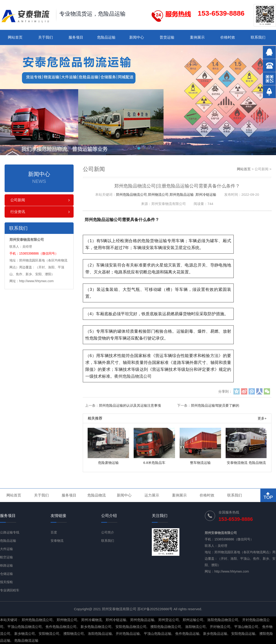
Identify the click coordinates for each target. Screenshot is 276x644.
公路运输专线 (10, 532)
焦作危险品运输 (187, 634)
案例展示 (197, 37)
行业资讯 (18, 212)
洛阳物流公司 (195, 627)
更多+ (262, 418)
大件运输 (6, 549)
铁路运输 (6, 565)
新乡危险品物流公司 (96, 627)
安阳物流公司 (49, 634)
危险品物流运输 (26, 640)
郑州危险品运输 (182, 194)
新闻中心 (137, 37)
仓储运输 (6, 574)
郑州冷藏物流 (92, 620)
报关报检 (6, 582)
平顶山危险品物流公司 (25, 627)
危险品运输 (106, 37)
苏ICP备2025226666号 (155, 609)
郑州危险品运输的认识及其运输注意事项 (130, 405)
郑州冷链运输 (206, 194)
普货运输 (167, 37)
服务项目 (76, 37)
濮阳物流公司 (74, 634)
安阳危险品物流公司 (131, 627)
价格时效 (228, 37)
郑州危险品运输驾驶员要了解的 (215, 405)
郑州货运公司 (169, 620)
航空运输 (6, 557)
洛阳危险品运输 (100, 634)
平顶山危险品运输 (158, 634)
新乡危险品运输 (215, 634)
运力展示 (152, 495)
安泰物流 (57, 541)
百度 (54, 532)
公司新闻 (18, 200)
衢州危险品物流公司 (133, 376)
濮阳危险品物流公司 (166, 627)
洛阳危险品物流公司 (223, 620)
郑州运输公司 (193, 620)
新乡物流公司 (25, 634)
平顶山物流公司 (246, 627)
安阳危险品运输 (243, 634)
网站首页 (15, 37)
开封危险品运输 (128, 634)
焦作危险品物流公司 (61, 627)
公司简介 (108, 532)
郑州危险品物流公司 (131, 194)
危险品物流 (97, 495)
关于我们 (46, 37)
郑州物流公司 (158, 194)
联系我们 (258, 37)
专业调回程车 (10, 590)
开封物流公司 (220, 627)
